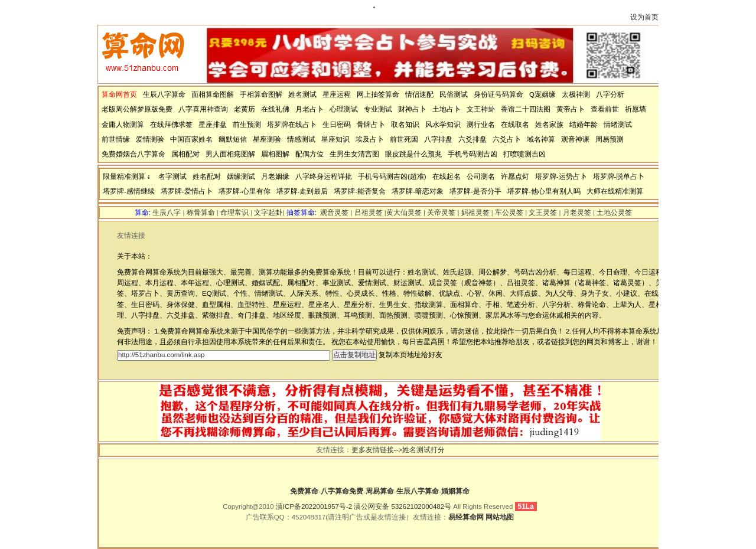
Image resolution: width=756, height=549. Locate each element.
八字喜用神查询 (203, 109)
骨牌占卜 (371, 125)
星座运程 (337, 94)
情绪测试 (618, 125)
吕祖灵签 (369, 213)
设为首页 (644, 17)
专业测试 (378, 109)
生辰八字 (167, 213)
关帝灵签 (441, 213)
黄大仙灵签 (404, 213)
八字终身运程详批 (324, 177)
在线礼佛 (275, 109)
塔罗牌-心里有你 (245, 191)
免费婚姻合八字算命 (133, 154)
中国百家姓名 (191, 139)
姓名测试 (302, 94)
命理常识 (234, 213)
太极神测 (576, 94)
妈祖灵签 (475, 213)
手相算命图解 (261, 94)
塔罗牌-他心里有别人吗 (544, 191)
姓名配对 (207, 177)
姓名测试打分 (423, 450)
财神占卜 (412, 109)
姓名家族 (549, 125)
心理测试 (344, 109)
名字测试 (172, 177)
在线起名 (447, 177)
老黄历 (245, 109)
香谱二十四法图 (526, 109)
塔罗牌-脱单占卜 (619, 177)
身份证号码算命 (498, 94)
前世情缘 (116, 139)
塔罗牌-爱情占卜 (187, 191)
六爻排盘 (472, 139)
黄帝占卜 (571, 109)
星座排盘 (213, 125)
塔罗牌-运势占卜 (561, 177)
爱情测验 (150, 139)
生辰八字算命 (164, 94)
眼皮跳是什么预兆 (413, 154)
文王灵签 (543, 213)
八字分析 (610, 94)
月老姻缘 (275, 177)
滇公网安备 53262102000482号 (403, 506)
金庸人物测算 (123, 125)
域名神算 (541, 139)
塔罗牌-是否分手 (475, 191)
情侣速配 (419, 94)
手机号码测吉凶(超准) (392, 177)
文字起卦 (268, 213)
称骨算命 (201, 213)
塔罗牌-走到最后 (302, 191)
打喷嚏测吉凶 (524, 154)
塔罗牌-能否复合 (360, 191)
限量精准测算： (128, 177)
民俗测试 (454, 94)
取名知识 (405, 125)
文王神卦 (481, 109)
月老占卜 (309, 109)
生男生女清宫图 (354, 154)
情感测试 (301, 139)
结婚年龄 (584, 125)
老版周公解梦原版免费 (137, 109)
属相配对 (185, 154)
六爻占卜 (507, 139)
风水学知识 (443, 125)
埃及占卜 (370, 139)
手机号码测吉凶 (472, 154)
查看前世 (605, 109)
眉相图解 (275, 154)
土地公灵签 (614, 213)
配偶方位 (309, 154)
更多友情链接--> (377, 450)
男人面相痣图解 (230, 154)
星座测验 (267, 139)
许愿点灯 (515, 177)
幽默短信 (233, 139)
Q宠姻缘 (542, 94)
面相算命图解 (213, 94)
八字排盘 (438, 139)
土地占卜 (447, 109)
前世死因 (404, 139)
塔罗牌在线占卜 (292, 125)
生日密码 (337, 125)
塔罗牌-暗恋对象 (418, 191)
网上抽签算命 (378, 94)
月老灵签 (577, 213)
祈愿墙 (636, 109)
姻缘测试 (241, 177)
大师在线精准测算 (615, 191)
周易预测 (610, 139)
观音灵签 (334, 213)
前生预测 (247, 125)
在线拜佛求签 (171, 125)
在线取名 (515, 125)
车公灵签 (509, 213)
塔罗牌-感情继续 (129, 191)
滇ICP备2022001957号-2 (314, 506)
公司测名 (481, 177)
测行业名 (481, 125)
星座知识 (335, 139)
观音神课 (575, 139)
